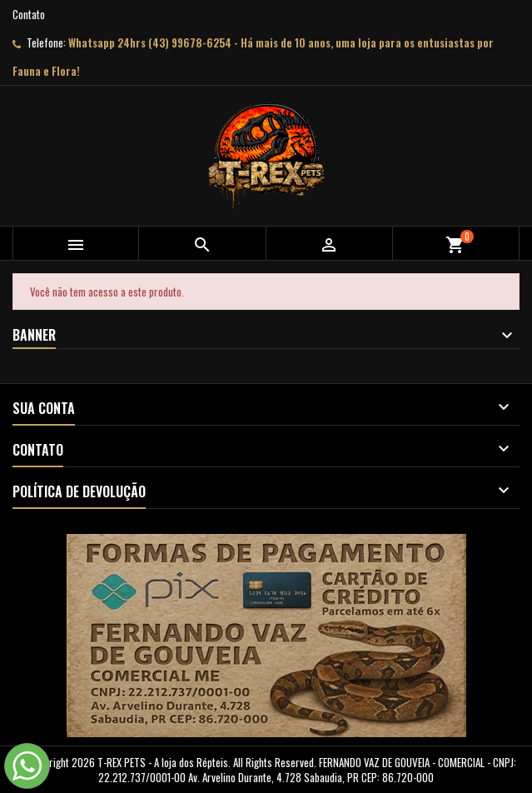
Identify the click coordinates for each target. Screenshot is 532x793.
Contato (29, 14)
